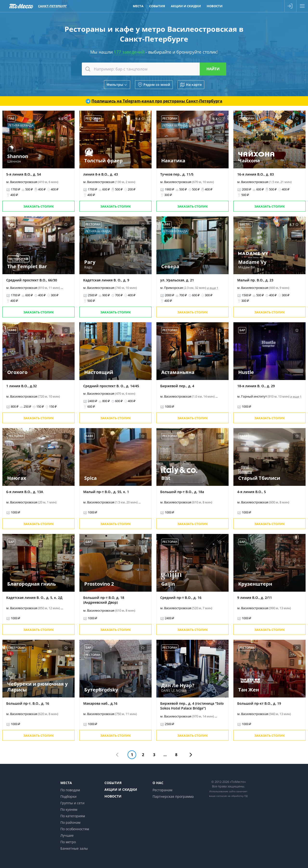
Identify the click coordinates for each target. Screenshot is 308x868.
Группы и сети (72, 803)
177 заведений (129, 52)
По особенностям (75, 829)
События (113, 783)
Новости (113, 796)
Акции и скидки (121, 789)
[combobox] (154, 69)
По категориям (73, 816)
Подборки (68, 796)
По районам (70, 822)
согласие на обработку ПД (232, 796)
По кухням (69, 809)
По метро (68, 842)
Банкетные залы (74, 848)
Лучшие (67, 835)
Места (66, 783)
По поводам (70, 790)
